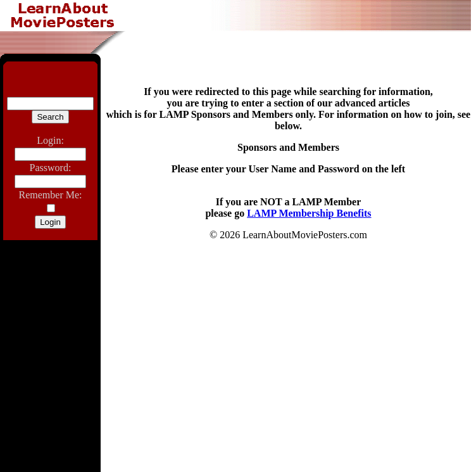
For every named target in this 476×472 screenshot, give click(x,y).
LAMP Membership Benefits (309, 213)
